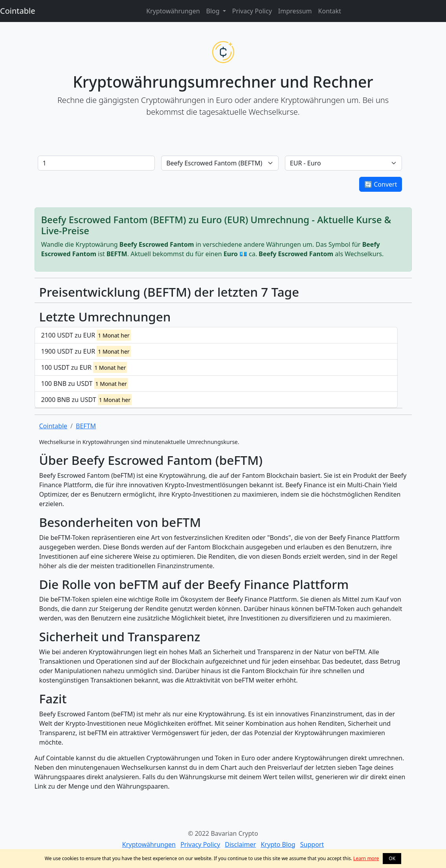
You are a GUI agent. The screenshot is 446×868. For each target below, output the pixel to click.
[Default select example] (220, 163)
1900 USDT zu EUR (86, 351)
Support (312, 844)
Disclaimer (240, 844)
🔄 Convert (381, 184)
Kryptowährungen (173, 11)
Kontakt (330, 11)
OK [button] (392, 858)
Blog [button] (214, 11)
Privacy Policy (252, 11)
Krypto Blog (278, 844)
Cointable (17, 11)
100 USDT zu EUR (84, 367)
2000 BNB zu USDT (87, 400)
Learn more (366, 858)
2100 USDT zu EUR (86, 335)
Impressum (295, 11)
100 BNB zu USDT (85, 384)
